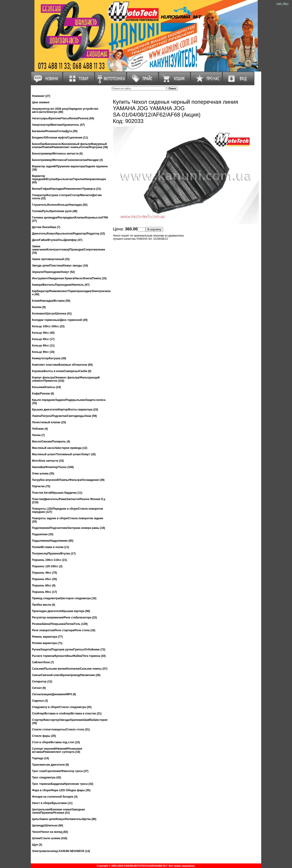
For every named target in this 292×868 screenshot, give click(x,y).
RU (286, 4)
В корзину (154, 229)
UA (279, 4)
